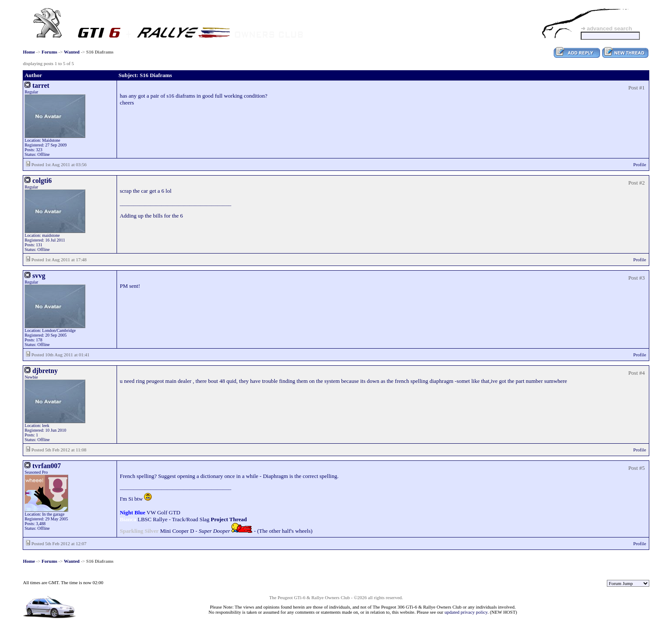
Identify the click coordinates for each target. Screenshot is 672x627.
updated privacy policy (466, 612)
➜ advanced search (606, 28)
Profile (640, 164)
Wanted (72, 52)
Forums (49, 52)
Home (29, 52)
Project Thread (229, 519)
